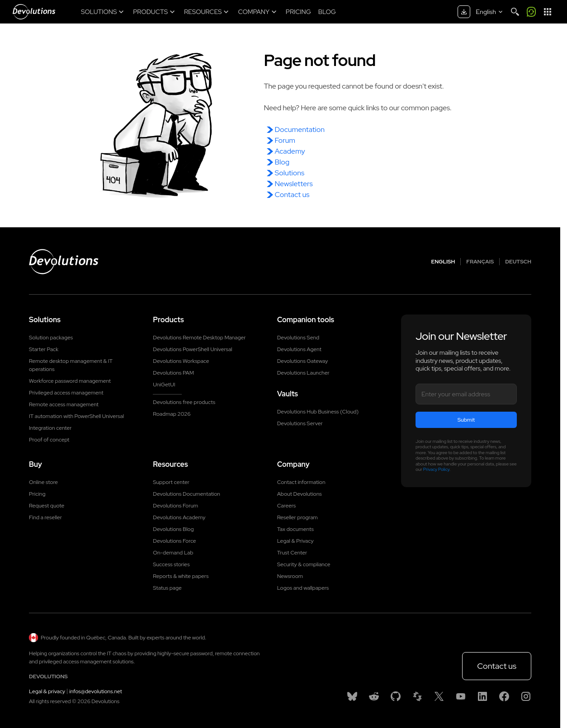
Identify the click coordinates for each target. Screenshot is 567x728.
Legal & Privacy (295, 541)
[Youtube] (461, 696)
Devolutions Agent (299, 349)
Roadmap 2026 (172, 414)
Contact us (292, 195)
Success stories (171, 564)
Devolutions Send (298, 338)
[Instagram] (526, 696)
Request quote (47, 506)
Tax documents (295, 529)
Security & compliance (304, 564)
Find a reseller (45, 517)
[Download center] (464, 12)
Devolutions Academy (179, 517)
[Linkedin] (482, 696)
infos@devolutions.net (96, 691)
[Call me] (531, 12)
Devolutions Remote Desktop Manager (199, 338)
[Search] (515, 12)
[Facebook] (504, 696)
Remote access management (64, 404)
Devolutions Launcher (303, 373)
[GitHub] (396, 696)
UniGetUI (164, 385)
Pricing (37, 494)
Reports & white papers (181, 576)
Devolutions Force (174, 541)
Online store (43, 482)
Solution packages (51, 338)
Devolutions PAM (173, 373)
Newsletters (294, 184)
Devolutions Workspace (181, 361)
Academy (290, 151)
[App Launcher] (548, 12)
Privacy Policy (436, 469)
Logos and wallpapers (303, 588)
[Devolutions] (34, 12)
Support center (171, 482)
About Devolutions (300, 494)
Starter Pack (44, 349)
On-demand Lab (173, 553)
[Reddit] (374, 696)
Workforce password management (70, 381)
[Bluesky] (352, 696)
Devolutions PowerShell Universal (192, 349)
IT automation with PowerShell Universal (76, 416)
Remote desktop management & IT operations (71, 365)
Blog (282, 162)
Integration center (50, 428)
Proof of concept (49, 440)
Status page (167, 588)
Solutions (290, 173)
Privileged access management (66, 393)
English (443, 262)
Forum (285, 140)
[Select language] (490, 12)
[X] (439, 696)
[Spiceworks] (417, 696)
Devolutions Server (300, 423)
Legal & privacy (47, 691)
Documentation (300, 129)
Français (480, 262)
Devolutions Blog (173, 529)
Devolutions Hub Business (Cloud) (318, 412)
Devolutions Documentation (187, 494)
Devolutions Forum (175, 506)
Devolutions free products (184, 402)
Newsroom (290, 576)
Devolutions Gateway (303, 361)
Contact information (301, 482)
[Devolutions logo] (64, 262)
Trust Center (292, 553)
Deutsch (518, 262)
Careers (287, 506)
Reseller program (298, 517)
